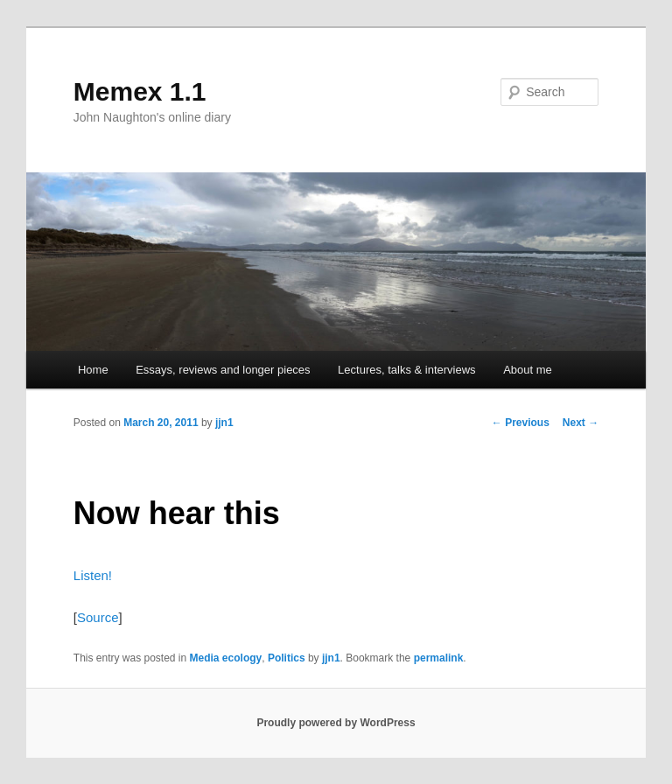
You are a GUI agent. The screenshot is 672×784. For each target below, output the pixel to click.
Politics (287, 658)
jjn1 (224, 423)
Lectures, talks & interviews (407, 370)
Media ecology (226, 658)
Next (581, 423)
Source (98, 617)
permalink (439, 658)
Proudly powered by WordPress (336, 723)
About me (528, 370)
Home (93, 370)
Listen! (93, 575)
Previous (521, 423)
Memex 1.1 (140, 91)
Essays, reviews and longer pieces (223, 370)
